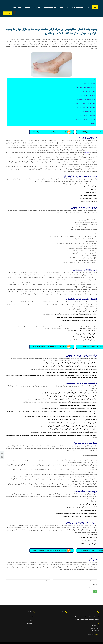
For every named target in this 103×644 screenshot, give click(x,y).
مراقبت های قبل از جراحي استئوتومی (86, 104)
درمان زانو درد (31, 620)
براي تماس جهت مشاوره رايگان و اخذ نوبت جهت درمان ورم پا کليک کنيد (51, 132)
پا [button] (67, 7)
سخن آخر (92, 124)
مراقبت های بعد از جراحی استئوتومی (85, 108)
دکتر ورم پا (37, 7)
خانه (95, 7)
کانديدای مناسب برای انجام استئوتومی (85, 100)
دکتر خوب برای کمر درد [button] (78, 7)
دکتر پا (87, 152)
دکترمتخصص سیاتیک (50, 7)
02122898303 (95, 628)
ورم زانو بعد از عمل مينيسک (88, 116)
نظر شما (95, 584)
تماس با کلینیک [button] (17, 7)
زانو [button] (88, 7)
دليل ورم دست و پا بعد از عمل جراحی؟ (85, 120)
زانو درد (32, 617)
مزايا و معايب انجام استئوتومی (87, 91)
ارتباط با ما (8, 13)
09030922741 (91, 635)
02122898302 (95, 626)
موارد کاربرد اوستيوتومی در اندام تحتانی (85, 87)
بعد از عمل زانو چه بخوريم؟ (88, 112)
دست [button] (61, 7)
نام (50, 578)
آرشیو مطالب (31, 624)
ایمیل (96, 578)
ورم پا (12, 46)
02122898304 (95, 631)
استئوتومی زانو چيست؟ (89, 83)
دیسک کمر (28, 7)
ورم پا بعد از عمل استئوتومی (87, 96)
